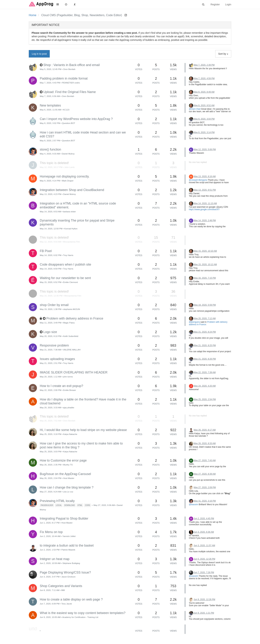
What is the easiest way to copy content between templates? (83, 613)
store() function (50, 149)
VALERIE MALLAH (72, 350)
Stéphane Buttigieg (71, 563)
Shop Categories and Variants (61, 586)
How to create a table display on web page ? (71, 599)
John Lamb (69, 167)
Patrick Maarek (68, 550)
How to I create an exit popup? (61, 386)
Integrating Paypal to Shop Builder (64, 519)
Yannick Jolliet (69, 536)
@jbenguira (194, 322)
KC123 (66, 110)
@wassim (194, 504)
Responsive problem (54, 345)
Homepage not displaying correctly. (65, 176)
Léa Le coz (68, 492)
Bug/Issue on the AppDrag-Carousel (65, 474)
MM (63, 590)
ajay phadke (69, 407)
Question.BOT (69, 123)
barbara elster (69, 212)
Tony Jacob (67, 604)
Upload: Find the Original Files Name (70, 92)
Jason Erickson (68, 577)
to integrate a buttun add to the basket (67, 545)
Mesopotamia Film (71, 242)
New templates (50, 105)
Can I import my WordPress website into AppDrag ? (76, 119)
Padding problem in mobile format (64, 78)
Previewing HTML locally (57, 501)
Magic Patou (69, 323)
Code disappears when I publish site (65, 264)
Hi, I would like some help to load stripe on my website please (83, 430)
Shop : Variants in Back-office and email (72, 65)
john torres (68, 377)
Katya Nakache (70, 434)
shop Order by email (54, 305)
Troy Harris (68, 255)
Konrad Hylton (71, 229)
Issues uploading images (57, 359)
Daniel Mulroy (68, 154)
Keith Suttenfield (71, 336)
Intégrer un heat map (55, 559)
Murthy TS (68, 465)
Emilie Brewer (69, 390)
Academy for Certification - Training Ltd (80, 617)
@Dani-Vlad (195, 109)
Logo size (50, 332)
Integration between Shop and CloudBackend (72, 190)
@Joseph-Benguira (198, 180)
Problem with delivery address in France (75, 318)
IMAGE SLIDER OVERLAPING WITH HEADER (74, 372)
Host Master (69, 478)
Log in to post (39, 54)
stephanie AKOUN (71, 309)
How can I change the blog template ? (67, 487)
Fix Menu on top (51, 532)
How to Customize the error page (63, 460)
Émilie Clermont (70, 282)
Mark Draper (68, 181)
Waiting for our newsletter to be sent (65, 278)
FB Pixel (46, 251)
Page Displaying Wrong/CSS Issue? (65, 572)
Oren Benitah (69, 69)
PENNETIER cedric (71, 83)
